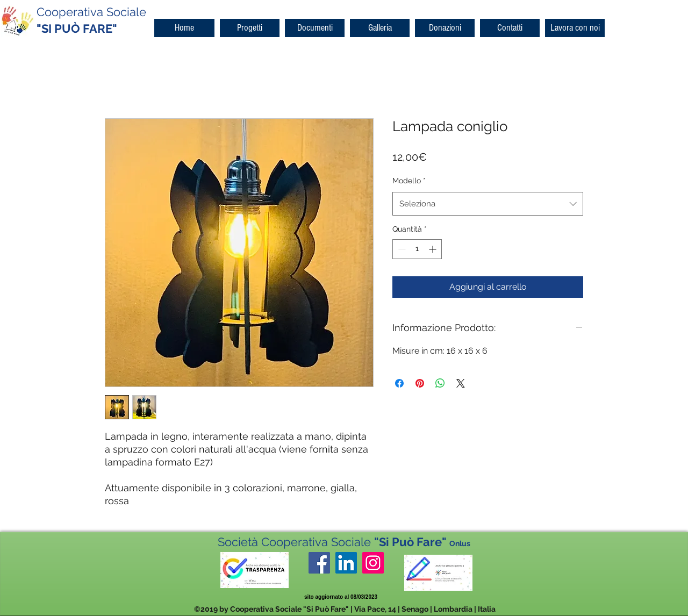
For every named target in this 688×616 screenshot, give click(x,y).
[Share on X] (461, 383)
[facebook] (319, 563)
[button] (250, 28)
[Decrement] (401, 249)
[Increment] (433, 249)
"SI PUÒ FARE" (77, 28)
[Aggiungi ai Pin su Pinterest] (420, 383)
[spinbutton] (417, 249)
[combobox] (488, 204)
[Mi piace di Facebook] (352, 583)
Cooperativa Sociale (91, 12)
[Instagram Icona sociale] (373, 563)
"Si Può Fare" (422, 542)
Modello (409, 181)
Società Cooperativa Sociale (296, 542)
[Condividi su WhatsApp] (440, 383)
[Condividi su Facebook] (399, 383)
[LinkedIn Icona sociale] (346, 563)
